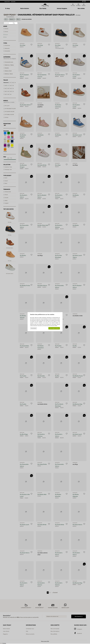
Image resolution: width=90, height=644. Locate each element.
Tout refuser (33, 328)
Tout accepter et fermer (54, 328)
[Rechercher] (14, 23)
